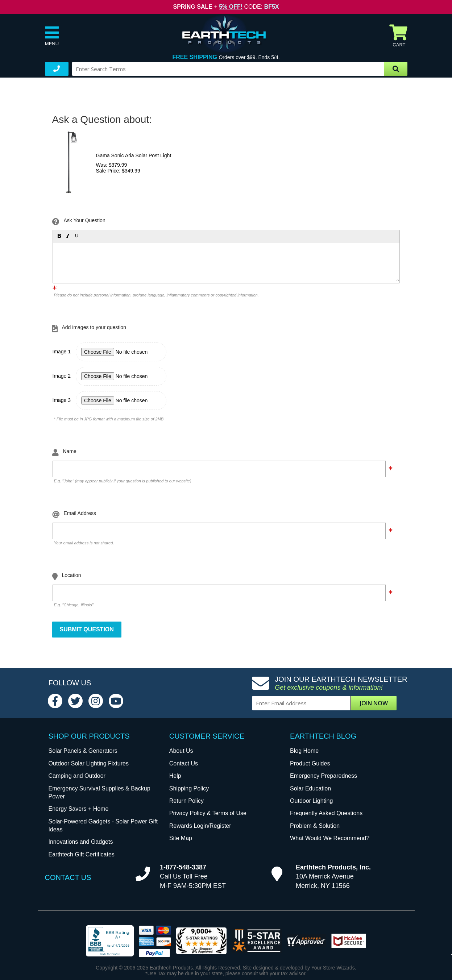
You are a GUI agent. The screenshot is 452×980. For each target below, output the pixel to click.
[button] (59, 236)
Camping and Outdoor (77, 776)
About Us (181, 751)
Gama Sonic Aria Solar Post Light (134, 155)
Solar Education (310, 788)
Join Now (374, 703)
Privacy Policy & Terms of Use (208, 813)
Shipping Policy (189, 788)
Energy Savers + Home (79, 809)
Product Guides (310, 763)
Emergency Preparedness (324, 776)
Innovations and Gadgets (81, 842)
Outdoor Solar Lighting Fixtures (89, 763)
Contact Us (184, 763)
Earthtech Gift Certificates (82, 854)
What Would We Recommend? (330, 838)
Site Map (181, 838)
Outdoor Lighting (311, 801)
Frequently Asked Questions (326, 813)
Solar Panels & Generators (83, 751)
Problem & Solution (315, 826)
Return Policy (186, 801)
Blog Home (304, 751)
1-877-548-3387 (183, 867)
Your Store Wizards (333, 968)
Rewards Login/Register (200, 826)
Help (175, 776)
